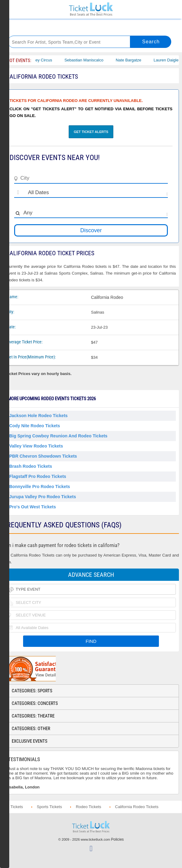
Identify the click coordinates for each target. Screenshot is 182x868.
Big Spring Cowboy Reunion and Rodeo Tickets (58, 436)
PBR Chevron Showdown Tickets (43, 456)
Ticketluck (91, 9)
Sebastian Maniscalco (91, 60)
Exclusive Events (30, 741)
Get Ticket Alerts (91, 132)
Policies (117, 839)
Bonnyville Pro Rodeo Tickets (40, 487)
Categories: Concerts (35, 703)
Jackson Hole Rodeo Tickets (38, 416)
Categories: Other (31, 729)
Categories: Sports (32, 691)
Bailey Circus (48, 60)
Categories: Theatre (33, 716)
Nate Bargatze (136, 60)
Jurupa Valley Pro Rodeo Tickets (43, 497)
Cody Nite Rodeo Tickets (35, 426)
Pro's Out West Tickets (32, 507)
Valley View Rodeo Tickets (36, 446)
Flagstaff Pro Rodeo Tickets (38, 476)
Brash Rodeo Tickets (31, 466)
